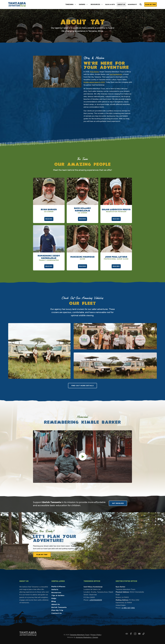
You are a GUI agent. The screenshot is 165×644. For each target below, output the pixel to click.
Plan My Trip (151, 4)
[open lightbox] (39, 351)
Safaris (82, 4)
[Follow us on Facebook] (131, 634)
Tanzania (69, 4)
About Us (121, 4)
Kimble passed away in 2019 (94, 82)
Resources (95, 4)
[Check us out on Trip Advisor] (127, 634)
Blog (54, 601)
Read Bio (49, 219)
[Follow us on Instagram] (135, 634)
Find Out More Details (83, 386)
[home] (17, 4)
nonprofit (132, 4)
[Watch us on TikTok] (144, 634)
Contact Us (57, 613)
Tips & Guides (58, 595)
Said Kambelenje (116, 74)
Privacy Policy (96, 635)
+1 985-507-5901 (128, 608)
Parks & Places (58, 587)
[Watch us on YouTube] (139, 634)
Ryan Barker (95, 72)
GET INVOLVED (118, 503)
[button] (71, 4)
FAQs (54, 598)
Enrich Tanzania (59, 607)
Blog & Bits (110, 4)
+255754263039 (96, 600)
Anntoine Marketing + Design (87, 637)
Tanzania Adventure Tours (80, 635)
